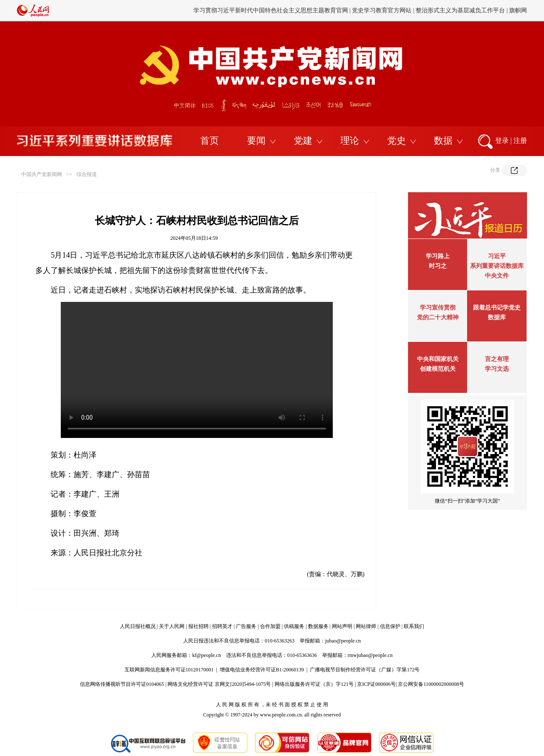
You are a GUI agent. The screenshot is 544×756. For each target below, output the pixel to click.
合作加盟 (270, 626)
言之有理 (497, 359)
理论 (350, 141)
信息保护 (390, 626)
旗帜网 (518, 10)
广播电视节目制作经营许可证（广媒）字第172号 (365, 670)
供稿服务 (294, 626)
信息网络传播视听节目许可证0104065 (122, 684)
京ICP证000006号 (376, 684)
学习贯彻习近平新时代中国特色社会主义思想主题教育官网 (271, 10)
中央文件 (497, 276)
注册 (520, 141)
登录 (502, 141)
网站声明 (342, 626)
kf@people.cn (206, 655)
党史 (397, 141)
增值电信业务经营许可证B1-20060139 (262, 670)
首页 (210, 141)
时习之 (438, 266)
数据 (443, 141)
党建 (303, 141)
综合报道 (87, 174)
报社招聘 (198, 626)
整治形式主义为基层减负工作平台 (460, 10)
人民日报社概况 (138, 626)
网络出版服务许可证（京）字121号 (314, 684)
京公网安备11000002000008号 (431, 684)
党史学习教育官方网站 (382, 10)
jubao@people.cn (343, 641)
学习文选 (497, 369)
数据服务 (318, 626)
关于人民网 (172, 626)
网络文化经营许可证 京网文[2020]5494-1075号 (219, 684)
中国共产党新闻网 (42, 174)
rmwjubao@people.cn (370, 655)
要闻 (256, 141)
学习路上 (438, 256)
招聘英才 (222, 626)
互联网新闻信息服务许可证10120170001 (169, 670)
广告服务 (246, 626)
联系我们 (414, 626)
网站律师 (366, 626)
